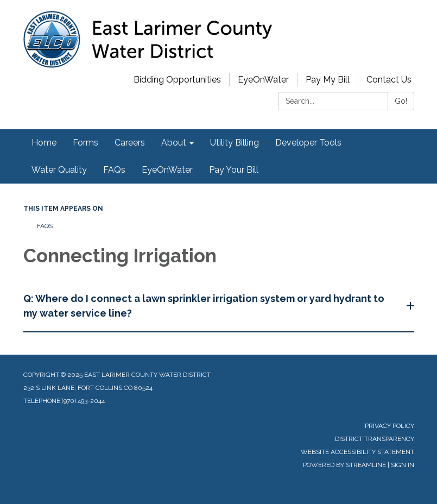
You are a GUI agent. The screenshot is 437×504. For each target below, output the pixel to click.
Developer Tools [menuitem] (308, 143)
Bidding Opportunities (177, 80)
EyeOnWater (263, 80)
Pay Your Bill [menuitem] (234, 170)
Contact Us (389, 80)
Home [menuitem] (44, 143)
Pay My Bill (328, 80)
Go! (401, 101)
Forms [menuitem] (85, 143)
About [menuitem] (174, 143)
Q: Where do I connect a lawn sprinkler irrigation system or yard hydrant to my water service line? (204, 306)
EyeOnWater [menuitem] (167, 170)
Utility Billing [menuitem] (235, 143)
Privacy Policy (389, 426)
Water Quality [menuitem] (59, 170)
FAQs (45, 226)
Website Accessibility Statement (357, 452)
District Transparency (375, 439)
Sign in (403, 465)
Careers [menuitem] (130, 143)
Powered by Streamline (344, 465)
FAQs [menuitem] (114, 170)
